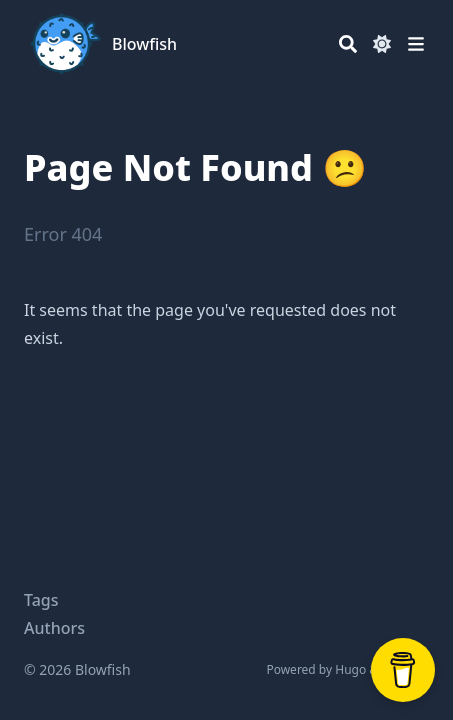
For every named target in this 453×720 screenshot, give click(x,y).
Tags (41, 600)
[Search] (348, 44)
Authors (54, 628)
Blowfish (144, 44)
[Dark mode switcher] (382, 44)
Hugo (350, 669)
